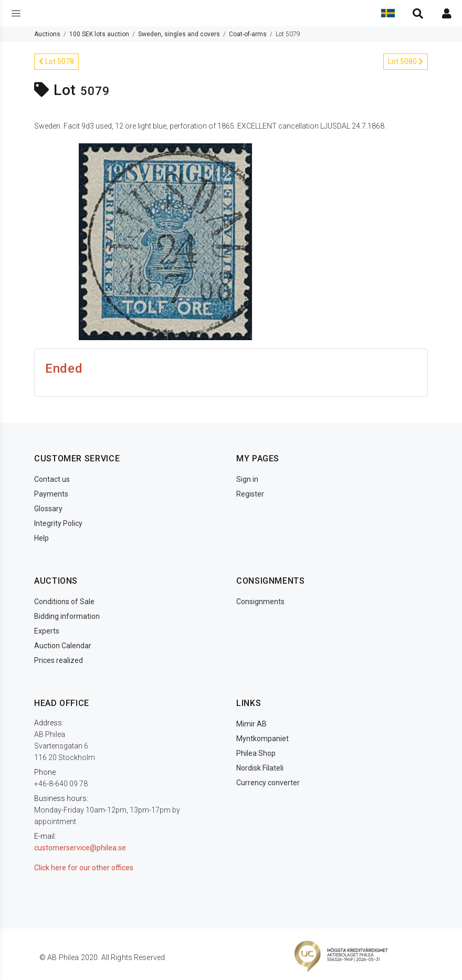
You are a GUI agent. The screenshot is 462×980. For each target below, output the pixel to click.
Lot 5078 (56, 61)
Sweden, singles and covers (179, 34)
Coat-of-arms (248, 34)
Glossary (48, 509)
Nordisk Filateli (260, 768)
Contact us (52, 479)
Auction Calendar (63, 646)
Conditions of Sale (64, 602)
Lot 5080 (406, 61)
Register (250, 494)
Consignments (260, 602)
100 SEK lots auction (99, 34)
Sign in (247, 479)
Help (41, 538)
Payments (51, 494)
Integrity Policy (58, 523)
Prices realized (59, 660)
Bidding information (67, 616)
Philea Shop (256, 753)
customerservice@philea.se (80, 848)
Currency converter (268, 783)
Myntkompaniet (262, 739)
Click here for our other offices (84, 868)
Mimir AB (251, 724)
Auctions (47, 34)
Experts (47, 631)
